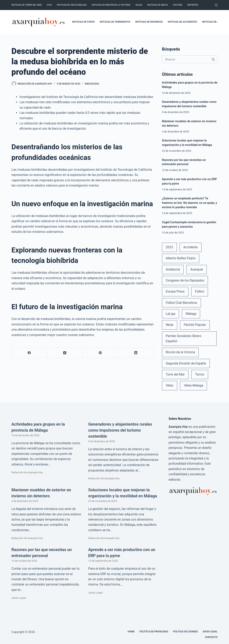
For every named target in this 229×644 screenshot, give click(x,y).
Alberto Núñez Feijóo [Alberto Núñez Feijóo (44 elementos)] (181, 258)
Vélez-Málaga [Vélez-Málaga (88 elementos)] (193, 385)
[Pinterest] (100, 353)
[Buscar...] (186, 59)
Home (131, 632)
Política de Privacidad (154, 632)
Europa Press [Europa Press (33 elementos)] (175, 291)
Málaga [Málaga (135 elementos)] (191, 314)
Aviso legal (210, 632)
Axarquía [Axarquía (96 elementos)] (197, 269)
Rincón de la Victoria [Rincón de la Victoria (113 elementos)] (180, 352)
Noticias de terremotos (115, 22)
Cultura (178, 5)
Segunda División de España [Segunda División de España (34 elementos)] (186, 363)
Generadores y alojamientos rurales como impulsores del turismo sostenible (120, 430)
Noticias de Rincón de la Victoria (111, 5)
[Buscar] (216, 5)
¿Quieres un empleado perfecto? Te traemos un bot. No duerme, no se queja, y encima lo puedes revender (190, 203)
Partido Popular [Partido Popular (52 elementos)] (195, 325)
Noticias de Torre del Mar (27, 5)
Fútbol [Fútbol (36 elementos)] (200, 291)
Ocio (49, 5)
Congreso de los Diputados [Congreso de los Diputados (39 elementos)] (185, 280)
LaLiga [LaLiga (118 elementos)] (171, 314)
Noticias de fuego (83, 22)
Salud (139, 5)
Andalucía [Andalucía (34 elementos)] (173, 269)
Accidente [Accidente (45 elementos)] (191, 247)
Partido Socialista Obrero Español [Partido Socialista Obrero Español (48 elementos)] (184, 339)
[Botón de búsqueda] (214, 59)
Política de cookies (185, 632)
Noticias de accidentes (182, 22)
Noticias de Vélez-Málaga (72, 5)
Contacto (211, 637)
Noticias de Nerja (158, 5)
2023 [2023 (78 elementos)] (169, 247)
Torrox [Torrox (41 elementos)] (200, 374)
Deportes (193, 5)
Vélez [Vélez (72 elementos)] (170, 385)
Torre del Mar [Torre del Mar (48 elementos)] (175, 374)
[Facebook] (29, 353)
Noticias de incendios (149, 22)
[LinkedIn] (136, 353)
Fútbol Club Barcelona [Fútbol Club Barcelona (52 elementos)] (181, 303)
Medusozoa (92, 84)
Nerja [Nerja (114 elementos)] (170, 325)
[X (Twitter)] (65, 353)
